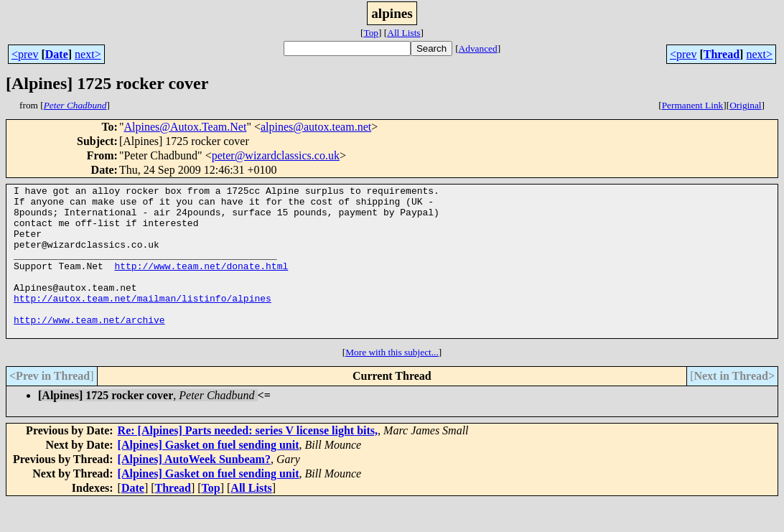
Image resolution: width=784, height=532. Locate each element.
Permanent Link (693, 105)
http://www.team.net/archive (89, 347)
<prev (25, 54)
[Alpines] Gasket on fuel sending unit (209, 475)
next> (88, 54)
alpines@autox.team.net (316, 127)
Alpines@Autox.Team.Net (185, 127)
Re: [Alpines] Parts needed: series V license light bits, (248, 461)
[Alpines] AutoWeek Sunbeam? (194, 489)
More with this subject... (392, 382)
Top (371, 33)
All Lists (403, 33)
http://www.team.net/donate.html (201, 283)
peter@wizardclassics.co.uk (276, 155)
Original (745, 105)
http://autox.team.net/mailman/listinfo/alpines (143, 322)
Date (57, 54)
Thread (722, 54)
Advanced (478, 48)
